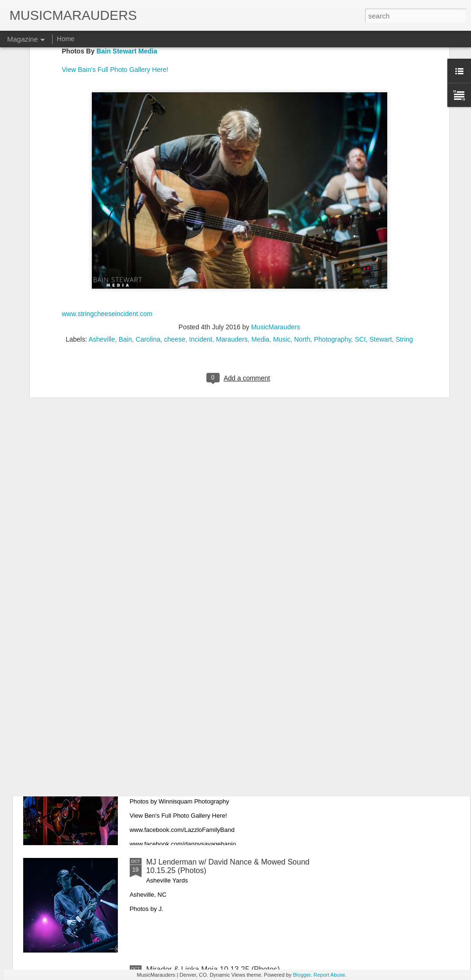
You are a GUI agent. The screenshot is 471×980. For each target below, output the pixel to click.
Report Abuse (329, 975)
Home (66, 39)
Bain (125, 246)
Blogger (302, 975)
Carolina (148, 246)
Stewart (381, 246)
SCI (360, 246)
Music (282, 246)
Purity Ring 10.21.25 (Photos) (196, 647)
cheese (174, 246)
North (302, 246)
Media (260, 246)
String (404, 246)
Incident (200, 246)
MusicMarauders (275, 234)
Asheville (102, 246)
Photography (332, 246)
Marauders (232, 246)
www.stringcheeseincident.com (107, 220)
